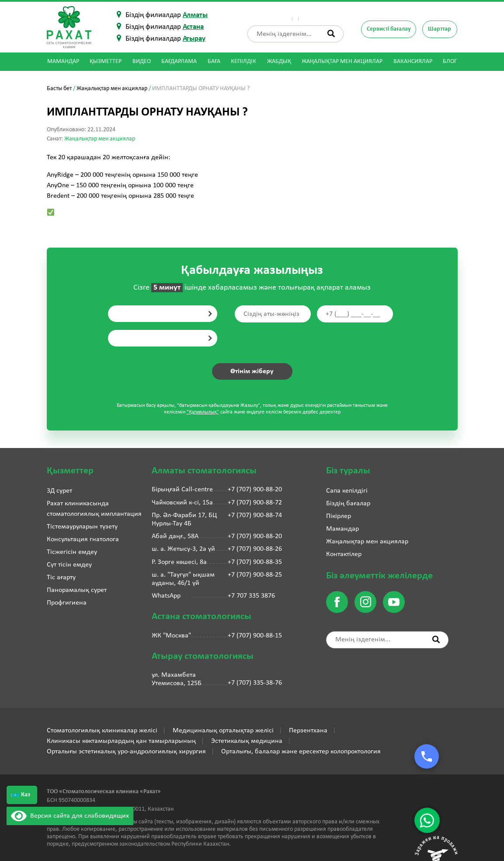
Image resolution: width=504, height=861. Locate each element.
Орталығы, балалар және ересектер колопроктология (301, 752)
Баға (214, 61)
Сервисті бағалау (388, 29)
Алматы (195, 15)
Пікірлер (294, 15)
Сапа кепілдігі (347, 491)
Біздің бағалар (348, 504)
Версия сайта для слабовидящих (70, 816)
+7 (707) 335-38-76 (255, 683)
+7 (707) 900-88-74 (255, 515)
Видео (142, 61)
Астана (193, 27)
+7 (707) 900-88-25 (255, 575)
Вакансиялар (413, 61)
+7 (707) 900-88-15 (255, 636)
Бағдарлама (179, 61)
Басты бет (59, 89)
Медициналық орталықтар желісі (223, 731)
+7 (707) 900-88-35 (255, 562)
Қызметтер (106, 61)
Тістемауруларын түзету (82, 527)
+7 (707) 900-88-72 (255, 503)
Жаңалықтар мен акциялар (342, 61)
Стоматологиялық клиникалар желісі (102, 731)
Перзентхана (308, 731)
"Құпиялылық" (203, 412)
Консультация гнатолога (83, 539)
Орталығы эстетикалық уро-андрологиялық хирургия (126, 752)
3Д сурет (59, 491)
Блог (450, 61)
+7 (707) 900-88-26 (255, 549)
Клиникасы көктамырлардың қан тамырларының (121, 741)
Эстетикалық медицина (247, 741)
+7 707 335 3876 (251, 596)
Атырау (194, 39)
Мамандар (63, 61)
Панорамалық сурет (77, 590)
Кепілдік (243, 61)
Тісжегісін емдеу (72, 552)
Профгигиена (67, 603)
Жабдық (279, 61)
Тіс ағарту (61, 577)
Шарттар (440, 29)
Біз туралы (263, 15)
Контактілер (326, 15)
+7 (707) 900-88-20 (255, 490)
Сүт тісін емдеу (69, 565)
